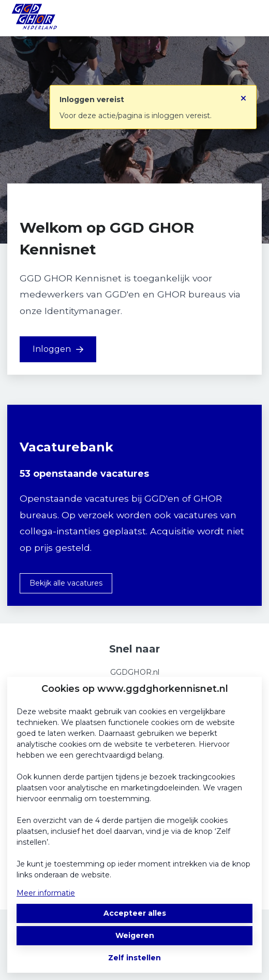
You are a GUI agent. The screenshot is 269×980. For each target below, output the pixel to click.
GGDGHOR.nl (135, 672)
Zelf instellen (134, 958)
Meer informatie (46, 893)
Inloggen (58, 349)
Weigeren (135, 935)
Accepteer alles (135, 913)
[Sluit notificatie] (243, 95)
